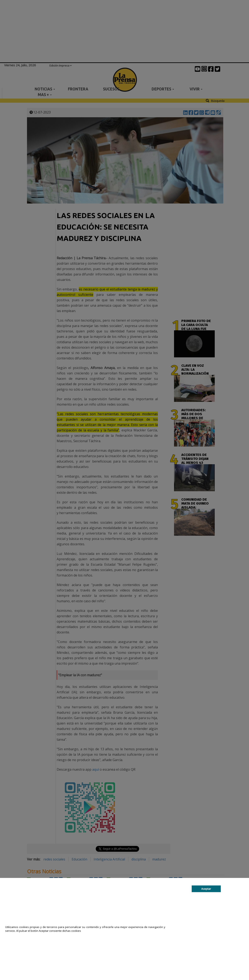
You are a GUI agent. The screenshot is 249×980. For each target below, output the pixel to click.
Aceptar (206, 889)
